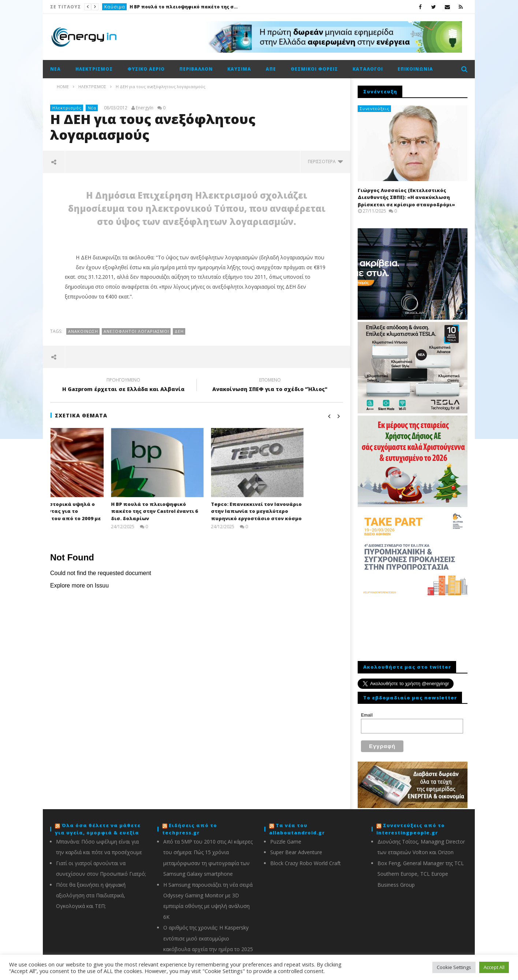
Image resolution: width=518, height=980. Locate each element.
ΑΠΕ (271, 69)
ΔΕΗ (179, 331)
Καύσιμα (115, 7)
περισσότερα (325, 162)
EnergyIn (145, 108)
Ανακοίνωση (83, 331)
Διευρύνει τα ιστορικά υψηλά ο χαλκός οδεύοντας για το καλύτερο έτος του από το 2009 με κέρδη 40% (95, 515)
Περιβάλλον (196, 69)
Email (367, 715)
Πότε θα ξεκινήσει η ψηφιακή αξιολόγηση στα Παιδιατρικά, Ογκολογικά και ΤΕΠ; (91, 891)
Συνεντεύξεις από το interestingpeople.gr (411, 825)
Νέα (55, 69)
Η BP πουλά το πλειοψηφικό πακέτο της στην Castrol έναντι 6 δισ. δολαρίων (185, 7)
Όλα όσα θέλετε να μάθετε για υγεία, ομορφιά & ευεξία (98, 825)
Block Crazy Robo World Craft (305, 859)
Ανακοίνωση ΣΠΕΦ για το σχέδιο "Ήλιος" (270, 386)
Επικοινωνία (415, 69)
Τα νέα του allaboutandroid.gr (297, 825)
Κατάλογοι (368, 69)
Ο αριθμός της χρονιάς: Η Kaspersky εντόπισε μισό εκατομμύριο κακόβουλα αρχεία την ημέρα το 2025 (208, 934)
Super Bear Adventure (296, 848)
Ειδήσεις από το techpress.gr (190, 825)
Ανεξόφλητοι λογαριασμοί (136, 331)
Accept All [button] (494, 967)
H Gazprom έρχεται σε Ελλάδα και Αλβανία (123, 386)
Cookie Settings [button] (454, 967)
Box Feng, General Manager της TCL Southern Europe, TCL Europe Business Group (421, 870)
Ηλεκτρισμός (94, 69)
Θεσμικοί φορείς (314, 69)
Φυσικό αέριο (146, 69)
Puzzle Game (286, 837)
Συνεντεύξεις (375, 108)
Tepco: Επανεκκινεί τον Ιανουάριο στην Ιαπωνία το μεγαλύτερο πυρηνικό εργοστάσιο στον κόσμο (295, 511)
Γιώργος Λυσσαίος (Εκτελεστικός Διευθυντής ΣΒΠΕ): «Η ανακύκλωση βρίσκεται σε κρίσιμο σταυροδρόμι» (406, 197)
